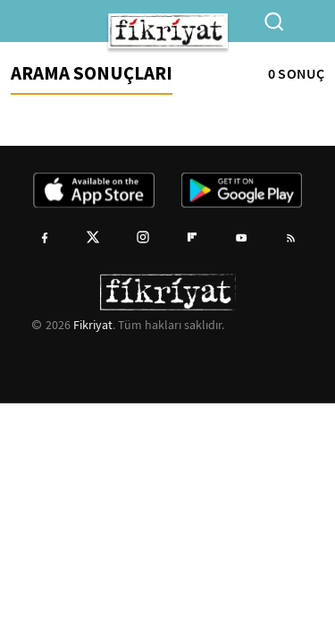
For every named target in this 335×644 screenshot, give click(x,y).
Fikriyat (93, 325)
